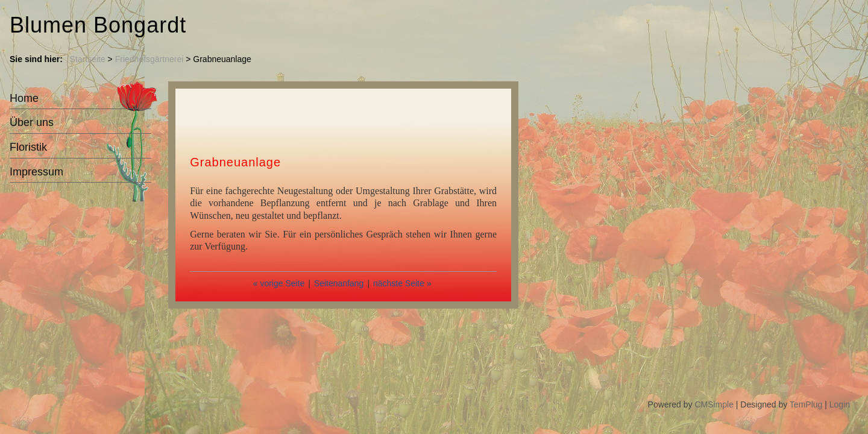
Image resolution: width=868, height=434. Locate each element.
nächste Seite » (402, 283)
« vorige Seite (279, 283)
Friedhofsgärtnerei (149, 59)
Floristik (28, 147)
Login (840, 404)
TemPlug (806, 404)
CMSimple (714, 404)
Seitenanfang (339, 283)
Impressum (36, 172)
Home (24, 98)
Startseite (88, 59)
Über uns (32, 122)
